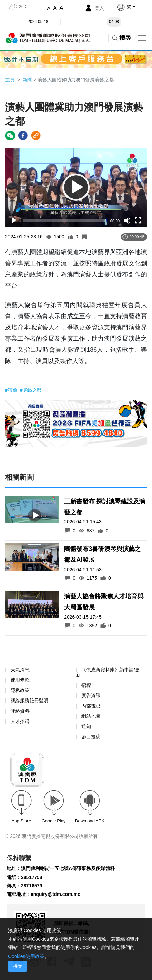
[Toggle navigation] (142, 38)
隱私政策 (20, 690)
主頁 (10, 80)
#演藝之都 (31, 390)
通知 (86, 726)
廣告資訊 (91, 695)
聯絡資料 (20, 711)
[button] (134, 7)
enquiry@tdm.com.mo (55, 894)
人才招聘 (20, 721)
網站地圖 (91, 716)
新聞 (27, 80)
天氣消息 (20, 670)
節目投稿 (91, 737)
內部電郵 (91, 706)
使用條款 (20, 680)
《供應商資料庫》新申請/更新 (108, 672)
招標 (86, 685)
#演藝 (12, 390)
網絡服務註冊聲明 (30, 700)
